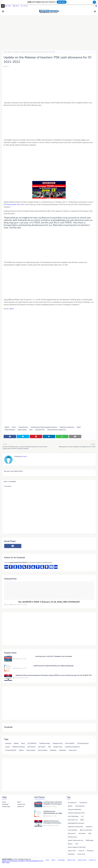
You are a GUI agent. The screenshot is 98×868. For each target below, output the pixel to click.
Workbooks (53, 750)
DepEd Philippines (10, 430)
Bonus (14, 427)
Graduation (89, 827)
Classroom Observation (75, 810)
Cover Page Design (73, 816)
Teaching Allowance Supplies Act (57, 430)
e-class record (73, 750)
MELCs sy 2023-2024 (86, 830)
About (16, 6)
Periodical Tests (58, 747)
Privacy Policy (6, 807)
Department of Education (67, 427)
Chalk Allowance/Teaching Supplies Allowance (44, 427)
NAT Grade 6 (42, 747)
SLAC (77, 844)
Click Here (62, 2)
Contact (24, 6)
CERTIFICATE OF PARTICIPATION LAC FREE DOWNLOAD (54, 666)
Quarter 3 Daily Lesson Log (75, 840)
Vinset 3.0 (81, 851)
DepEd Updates (22, 430)
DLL (82, 816)
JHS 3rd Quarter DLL (83, 743)
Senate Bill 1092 (40, 430)
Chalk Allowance (23, 427)
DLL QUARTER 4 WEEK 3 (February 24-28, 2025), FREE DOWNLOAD (49, 602)
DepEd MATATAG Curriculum (76, 823)
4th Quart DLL (83, 803)
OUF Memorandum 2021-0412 (14, 205)
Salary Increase (31, 750)
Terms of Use (21, 804)
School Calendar (43, 750)
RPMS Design (90, 840)
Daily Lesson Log (73, 820)
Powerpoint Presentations (72, 747)
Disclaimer (5, 804)
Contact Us (20, 807)
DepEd (79, 427)
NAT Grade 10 (32, 747)
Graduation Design (45, 743)
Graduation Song (58, 743)
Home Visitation (70, 743)
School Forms (72, 851)
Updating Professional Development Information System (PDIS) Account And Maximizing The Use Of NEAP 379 (54, 675)
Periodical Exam (73, 837)
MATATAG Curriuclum (19, 747)
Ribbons (21, 750)
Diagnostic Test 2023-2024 (75, 827)
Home (8, 6)
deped (11, 309)
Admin (7, 66)
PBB (49, 747)
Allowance (8, 743)
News (31, 430)
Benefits (10, 52)
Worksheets (63, 750)
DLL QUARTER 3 (32, 743)
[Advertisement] (49, 33)
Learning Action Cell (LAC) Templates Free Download (54, 656)
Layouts (8, 747)
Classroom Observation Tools (76, 813)
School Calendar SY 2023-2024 (77, 847)
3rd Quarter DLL (72, 803)
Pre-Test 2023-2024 (11, 750)
